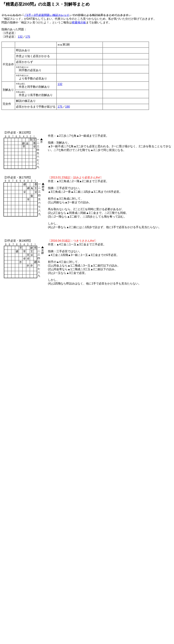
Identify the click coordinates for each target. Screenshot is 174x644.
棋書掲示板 (79, 22)
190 (68, 107)
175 (28, 37)
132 (20, 37)
